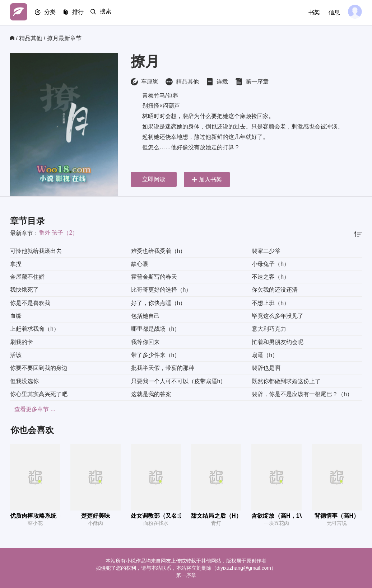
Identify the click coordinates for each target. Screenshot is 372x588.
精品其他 (31, 38)
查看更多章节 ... (31, 409)
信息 (333, 12)
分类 (52, 13)
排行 (82, 13)
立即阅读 (154, 179)
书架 (312, 12)
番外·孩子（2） (58, 233)
